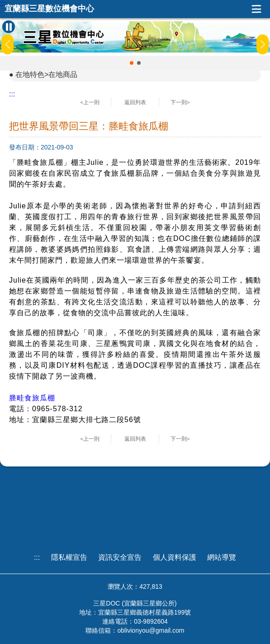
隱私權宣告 (69, 557)
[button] (132, 63)
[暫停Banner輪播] (9, 27)
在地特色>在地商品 (46, 74)
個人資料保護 (175, 557)
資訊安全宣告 (120, 557)
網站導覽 (222, 557)
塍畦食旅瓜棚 (32, 398)
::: (3, 4)
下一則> (180, 102)
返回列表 (135, 102)
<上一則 (90, 102)
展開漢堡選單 (256, 9)
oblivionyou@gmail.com (151, 630)
